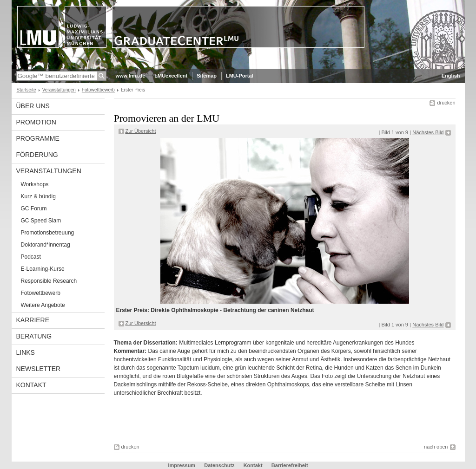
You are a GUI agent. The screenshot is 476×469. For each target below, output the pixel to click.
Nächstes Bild (428, 132)
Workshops (35, 184)
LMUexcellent (171, 76)
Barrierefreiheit (290, 465)
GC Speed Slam (41, 221)
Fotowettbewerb (98, 90)
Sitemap (207, 76)
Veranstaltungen (59, 90)
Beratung (34, 336)
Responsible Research (49, 281)
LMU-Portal (240, 76)
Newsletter (39, 369)
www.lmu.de (131, 76)
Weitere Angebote (43, 305)
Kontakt (31, 385)
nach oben (436, 447)
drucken (446, 103)
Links (26, 352)
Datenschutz (219, 465)
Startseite (26, 90)
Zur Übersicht (141, 131)
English (451, 76)
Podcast (31, 257)
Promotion (36, 122)
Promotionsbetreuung (48, 233)
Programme (38, 138)
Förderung (37, 155)
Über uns (33, 106)
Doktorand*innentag (46, 245)
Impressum (182, 465)
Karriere (33, 320)
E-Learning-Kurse (43, 269)
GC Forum (34, 208)
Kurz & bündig (38, 196)
